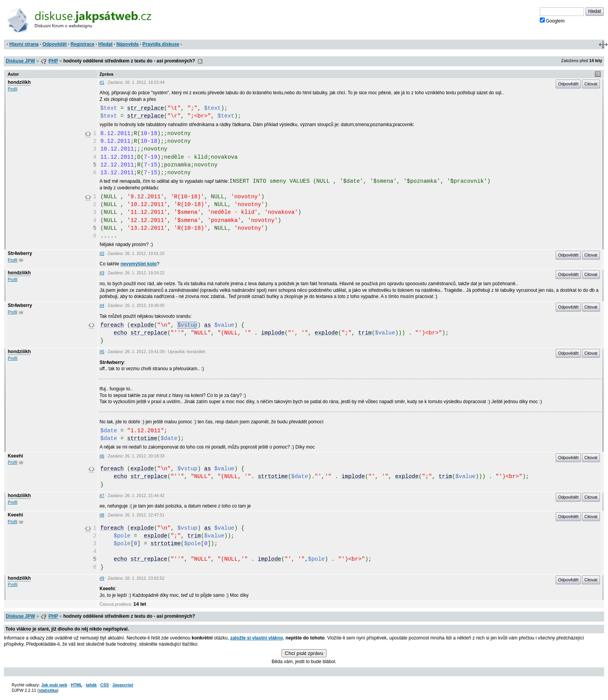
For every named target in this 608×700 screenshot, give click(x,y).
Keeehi (15, 456)
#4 (102, 305)
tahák (91, 685)
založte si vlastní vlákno (257, 638)
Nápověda (127, 44)
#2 (102, 253)
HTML (76, 685)
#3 (102, 273)
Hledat (105, 44)
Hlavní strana (24, 44)
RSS (200, 61)
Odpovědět (54, 44)
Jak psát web (54, 685)
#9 (102, 578)
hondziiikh (19, 82)
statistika (48, 690)
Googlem (552, 21)
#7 (102, 496)
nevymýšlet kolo (139, 264)
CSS (105, 685)
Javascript (123, 685)
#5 (102, 352)
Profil (13, 89)
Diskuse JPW (20, 61)
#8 (102, 515)
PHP (53, 61)
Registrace (82, 44)
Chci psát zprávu (304, 653)
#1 (102, 82)
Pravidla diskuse (161, 44)
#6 (102, 456)
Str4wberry (20, 253)
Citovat (591, 84)
